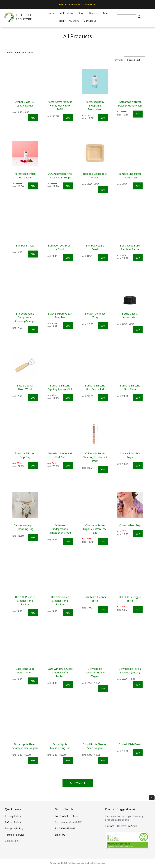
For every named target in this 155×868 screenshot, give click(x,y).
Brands (93, 13)
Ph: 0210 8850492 (65, 828)
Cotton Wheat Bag (130, 525)
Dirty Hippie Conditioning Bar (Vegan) (95, 673)
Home (51, 13)
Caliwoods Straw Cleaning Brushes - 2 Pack (95, 457)
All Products (66, 13)
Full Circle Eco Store (66, 816)
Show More (78, 783)
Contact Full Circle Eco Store (121, 826)
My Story (74, 21)
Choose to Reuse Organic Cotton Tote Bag (95, 529)
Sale (105, 13)
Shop (81, 13)
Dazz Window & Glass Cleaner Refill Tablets (60, 673)
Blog (61, 21)
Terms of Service (15, 835)
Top (152, 798)
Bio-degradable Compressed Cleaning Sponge (25, 317)
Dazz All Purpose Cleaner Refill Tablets (25, 601)
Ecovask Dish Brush (130, 744)
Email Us (60, 835)
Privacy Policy (13, 816)
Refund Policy (13, 822)
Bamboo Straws (25, 246)
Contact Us (90, 21)
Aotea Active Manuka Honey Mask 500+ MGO (60, 106)
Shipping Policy (14, 828)
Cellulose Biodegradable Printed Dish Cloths (60, 529)
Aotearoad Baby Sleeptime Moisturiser (95, 106)
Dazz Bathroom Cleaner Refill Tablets (60, 601)
